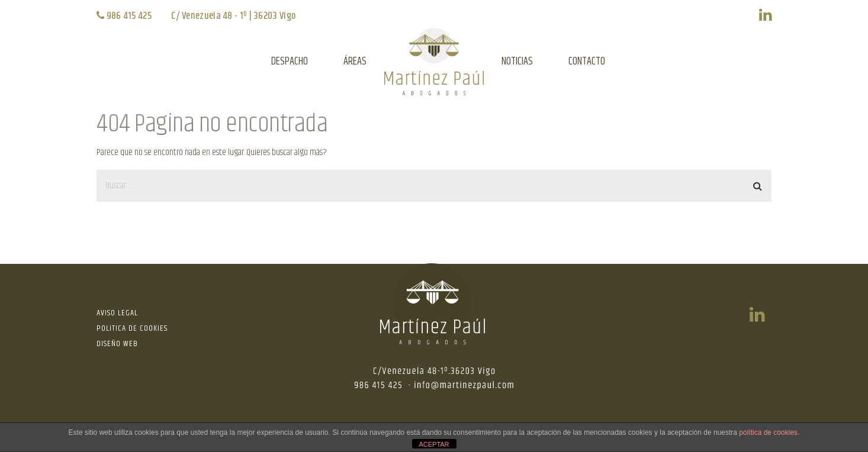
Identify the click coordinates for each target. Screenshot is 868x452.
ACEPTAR (434, 444)
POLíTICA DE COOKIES (132, 328)
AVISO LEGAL (117, 313)
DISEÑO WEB (117, 344)
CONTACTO (587, 62)
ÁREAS (355, 62)
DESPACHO (290, 62)
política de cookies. (769, 432)
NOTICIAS (517, 62)
